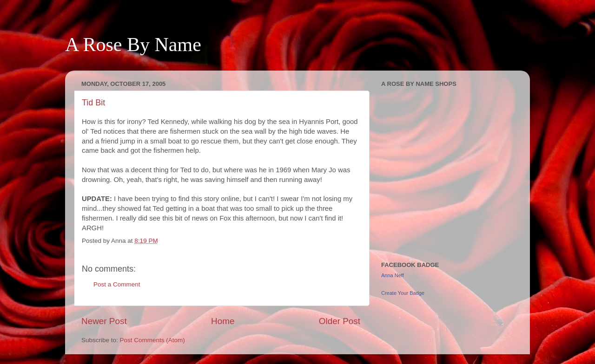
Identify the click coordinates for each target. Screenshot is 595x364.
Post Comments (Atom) (152, 340)
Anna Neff (393, 275)
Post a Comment (117, 284)
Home (223, 321)
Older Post (340, 321)
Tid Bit (93, 103)
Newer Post (104, 321)
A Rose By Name (133, 45)
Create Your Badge (403, 293)
